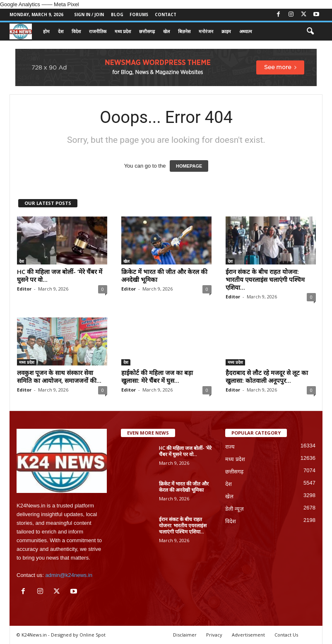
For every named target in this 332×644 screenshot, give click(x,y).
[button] (310, 31)
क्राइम (226, 31)
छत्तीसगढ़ (147, 31)
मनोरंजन (206, 31)
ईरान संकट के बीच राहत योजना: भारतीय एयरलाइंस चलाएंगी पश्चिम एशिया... (265, 279)
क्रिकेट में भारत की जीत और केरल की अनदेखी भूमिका (164, 275)
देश (61, 31)
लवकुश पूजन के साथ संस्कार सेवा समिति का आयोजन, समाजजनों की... (59, 376)
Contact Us (286, 635)
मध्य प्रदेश (123, 31)
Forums (139, 14)
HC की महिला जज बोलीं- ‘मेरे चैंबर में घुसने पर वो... (60, 275)
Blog (117, 14)
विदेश (76, 31)
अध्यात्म (246, 31)
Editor (24, 289)
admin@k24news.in (69, 575)
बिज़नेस (184, 31)
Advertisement (248, 635)
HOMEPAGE (189, 166)
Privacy (214, 635)
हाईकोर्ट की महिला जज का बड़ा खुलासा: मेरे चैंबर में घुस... (157, 376)
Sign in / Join (89, 14)
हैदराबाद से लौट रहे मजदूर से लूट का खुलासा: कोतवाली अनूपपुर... (267, 376)
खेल (166, 31)
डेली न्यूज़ (235, 509)
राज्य (230, 447)
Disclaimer (185, 635)
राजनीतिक (98, 31)
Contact (166, 14)
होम (46, 31)
